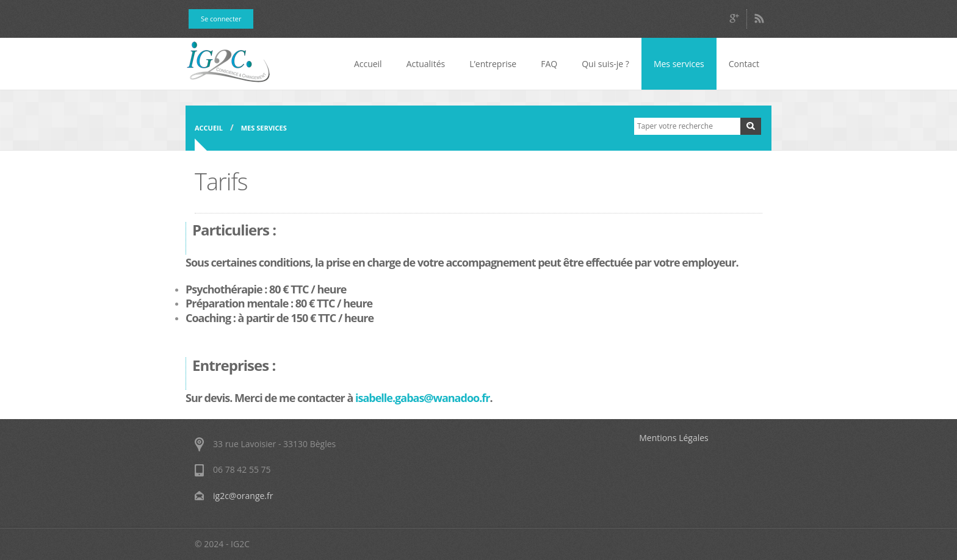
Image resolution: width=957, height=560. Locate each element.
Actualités (426, 64)
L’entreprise (493, 64)
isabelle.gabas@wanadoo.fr (422, 398)
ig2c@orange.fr (243, 496)
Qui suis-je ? (605, 64)
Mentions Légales (674, 438)
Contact (744, 64)
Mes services (679, 64)
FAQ (549, 64)
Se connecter (221, 19)
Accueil (368, 64)
